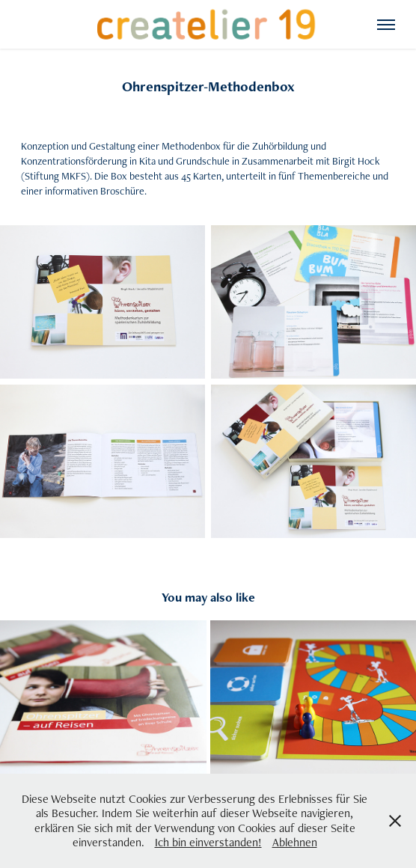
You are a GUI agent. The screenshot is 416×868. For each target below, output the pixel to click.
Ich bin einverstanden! (208, 842)
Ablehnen (295, 842)
